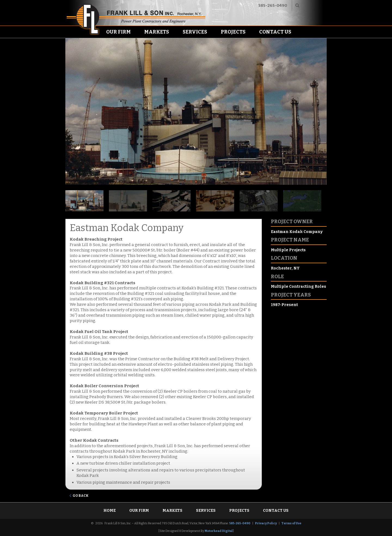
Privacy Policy (266, 523)
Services (195, 32)
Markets (157, 32)
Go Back (81, 496)
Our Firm (118, 32)
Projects (233, 32)
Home (110, 511)
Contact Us (275, 32)
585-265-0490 (273, 5)
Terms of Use (291, 523)
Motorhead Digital (219, 531)
